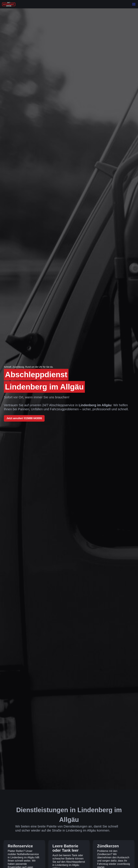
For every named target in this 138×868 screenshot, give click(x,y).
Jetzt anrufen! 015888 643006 (24, 418)
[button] (134, 4)
